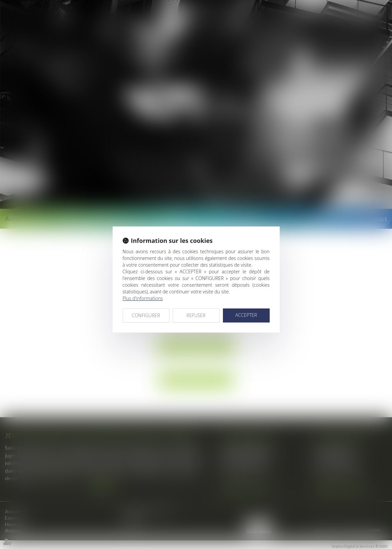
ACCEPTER (246, 315)
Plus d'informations (143, 298)
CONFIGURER (146, 315)
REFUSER (196, 315)
